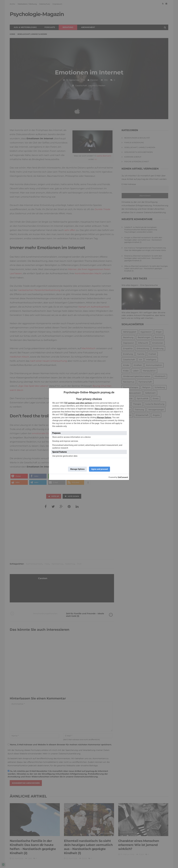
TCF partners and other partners (78, 403)
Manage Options (104, 417)
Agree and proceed (99, 469)
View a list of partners (104, 409)
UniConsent (123, 477)
